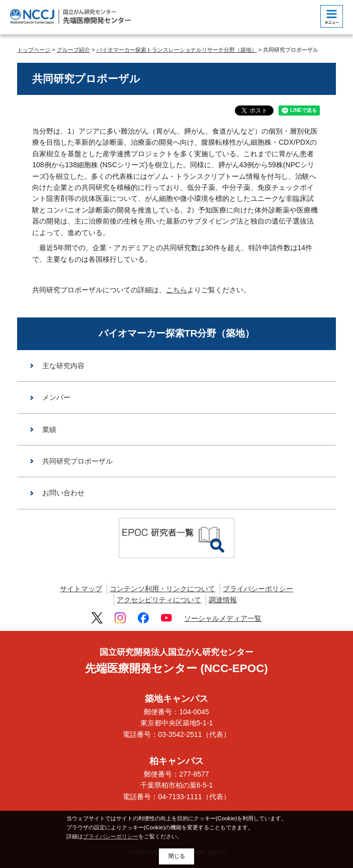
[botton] (332, 16)
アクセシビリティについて (159, 600)
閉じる (177, 856)
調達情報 (223, 600)
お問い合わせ (63, 493)
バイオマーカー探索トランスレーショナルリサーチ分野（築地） (177, 50)
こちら (176, 290)
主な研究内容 (63, 366)
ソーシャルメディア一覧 (223, 618)
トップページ (34, 50)
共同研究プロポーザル (77, 461)
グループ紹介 (73, 50)
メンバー (56, 397)
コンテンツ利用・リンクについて (162, 589)
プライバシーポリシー (258, 589)
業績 (49, 429)
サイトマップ (81, 589)
